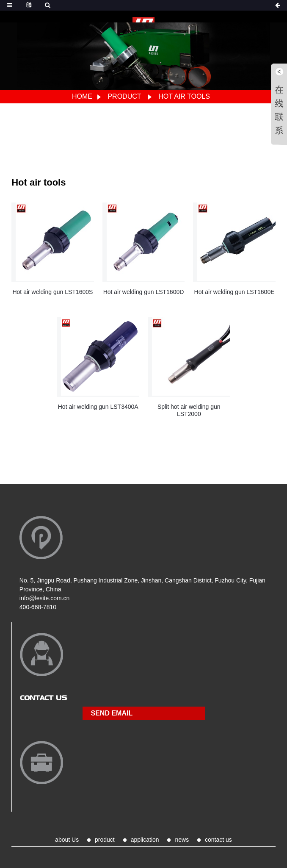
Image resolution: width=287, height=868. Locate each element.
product (124, 96)
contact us (218, 840)
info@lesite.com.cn (44, 598)
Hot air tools (184, 96)
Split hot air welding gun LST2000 (189, 410)
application (145, 840)
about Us (67, 840)
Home (82, 96)
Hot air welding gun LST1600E (235, 292)
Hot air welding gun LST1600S (52, 292)
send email (112, 713)
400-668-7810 (38, 607)
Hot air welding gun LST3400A (98, 407)
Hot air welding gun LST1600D (144, 292)
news (182, 840)
